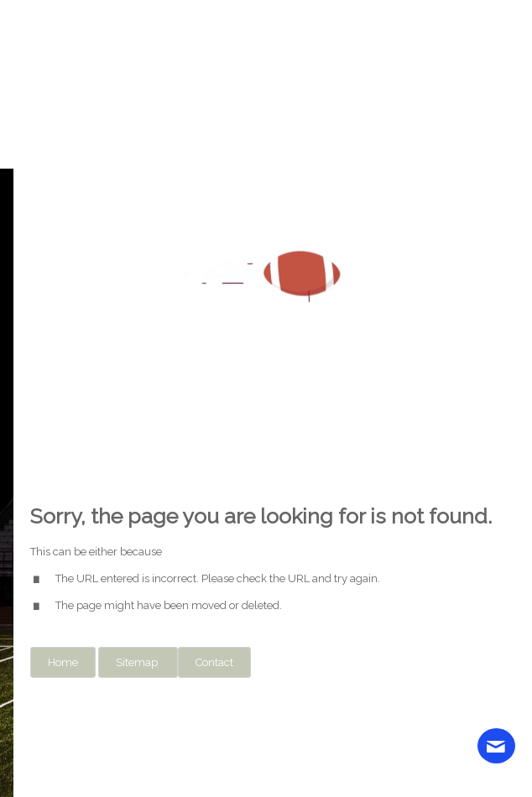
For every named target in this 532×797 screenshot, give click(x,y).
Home (63, 662)
